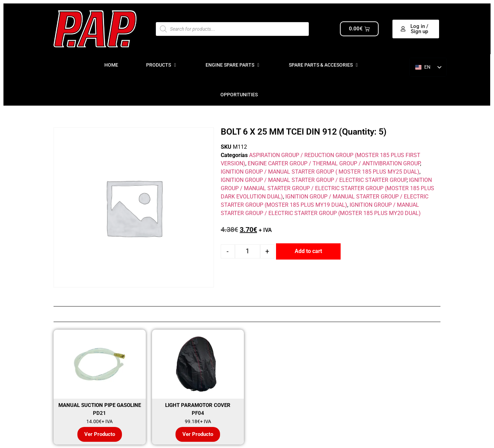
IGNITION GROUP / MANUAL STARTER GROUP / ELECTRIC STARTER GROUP (314, 180)
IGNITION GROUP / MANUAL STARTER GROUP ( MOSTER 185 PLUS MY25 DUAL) (320, 172)
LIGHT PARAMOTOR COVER (198, 405)
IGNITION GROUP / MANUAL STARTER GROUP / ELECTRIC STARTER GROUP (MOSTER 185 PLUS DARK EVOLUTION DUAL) (327, 188)
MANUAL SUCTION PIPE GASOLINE (100, 405)
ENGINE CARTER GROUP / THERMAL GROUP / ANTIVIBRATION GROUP (334, 163)
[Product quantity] (248, 251)
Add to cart (308, 251)
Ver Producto (100, 434)
